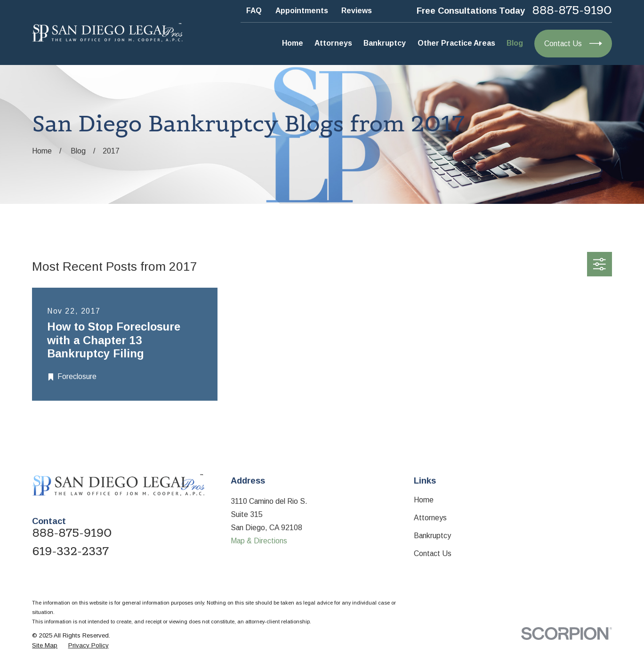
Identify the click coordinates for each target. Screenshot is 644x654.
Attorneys (430, 518)
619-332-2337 (70, 552)
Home (424, 500)
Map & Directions (259, 541)
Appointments (302, 11)
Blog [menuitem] (515, 43)
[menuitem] (45, 646)
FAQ (254, 11)
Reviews (357, 11)
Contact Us (433, 553)
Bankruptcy (432, 536)
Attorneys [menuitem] (333, 43)
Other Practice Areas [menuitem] (456, 43)
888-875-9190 (572, 11)
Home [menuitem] (293, 43)
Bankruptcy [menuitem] (385, 43)
